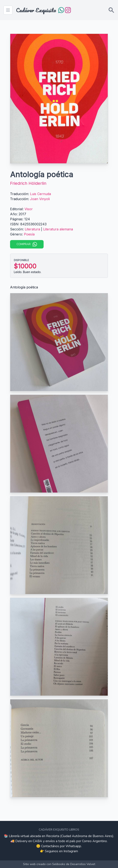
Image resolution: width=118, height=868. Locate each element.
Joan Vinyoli (40, 199)
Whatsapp (73, 846)
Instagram (71, 851)
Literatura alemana (58, 229)
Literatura (32, 229)
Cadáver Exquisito (36, 10)
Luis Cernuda (40, 194)
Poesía (29, 234)
